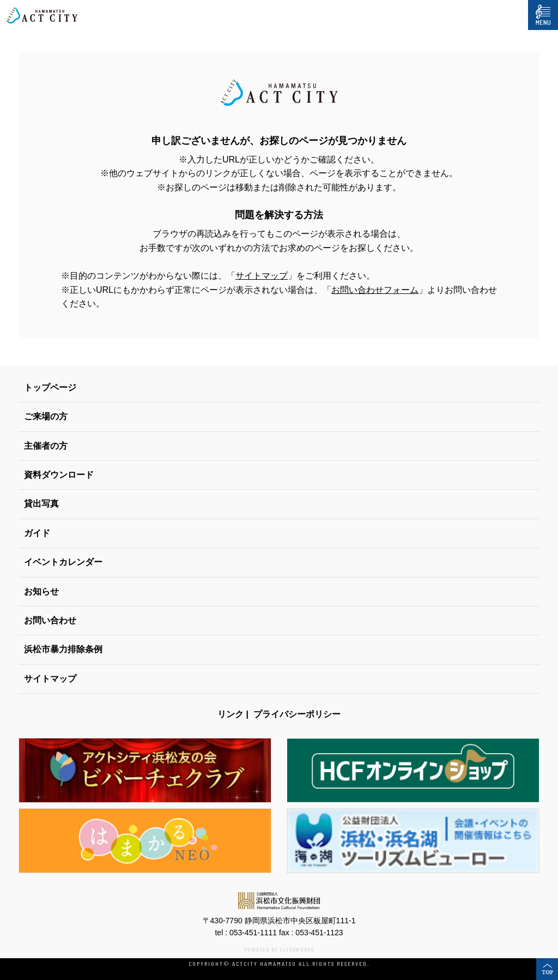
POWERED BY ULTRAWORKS (279, 949)
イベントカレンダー (63, 562)
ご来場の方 (46, 416)
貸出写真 (41, 504)
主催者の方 (46, 446)
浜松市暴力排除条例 (63, 649)
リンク (231, 714)
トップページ (50, 387)
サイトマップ (262, 276)
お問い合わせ (50, 620)
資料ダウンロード (59, 475)
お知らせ (41, 591)
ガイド (37, 533)
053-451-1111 (253, 933)
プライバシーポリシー (297, 714)
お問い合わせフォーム (375, 290)
